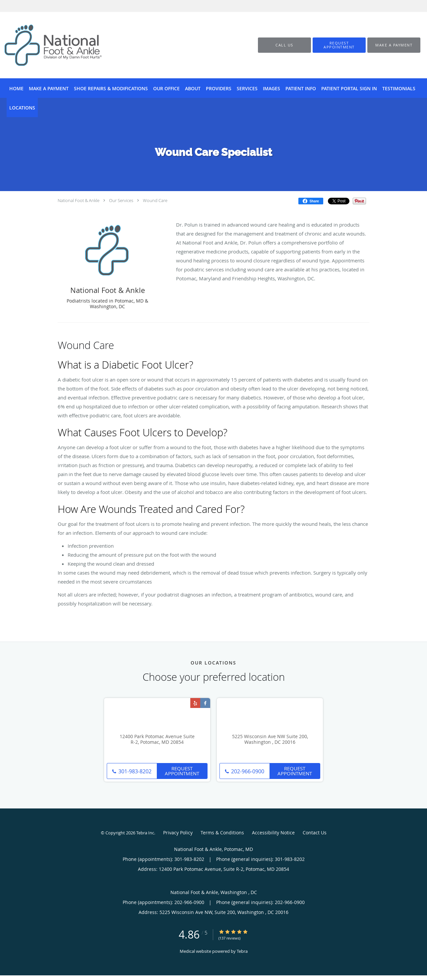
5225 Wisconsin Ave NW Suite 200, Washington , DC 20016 (270, 739)
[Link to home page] (43, 45)
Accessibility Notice (273, 833)
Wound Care (155, 200)
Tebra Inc (145, 833)
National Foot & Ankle (79, 200)
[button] (339, 45)
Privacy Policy (178, 833)
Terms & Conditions (222, 833)
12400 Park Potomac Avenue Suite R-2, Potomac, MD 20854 (157, 739)
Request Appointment (182, 771)
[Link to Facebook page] (205, 703)
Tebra (242, 951)
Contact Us (315, 833)
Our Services (121, 200)
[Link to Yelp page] (195, 703)
